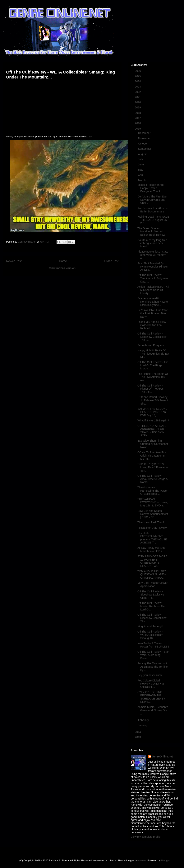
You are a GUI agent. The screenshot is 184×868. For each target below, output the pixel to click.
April (141, 175)
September (145, 149)
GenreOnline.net (162, 757)
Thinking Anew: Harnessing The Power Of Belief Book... (152, 491)
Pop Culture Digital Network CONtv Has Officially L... (151, 684)
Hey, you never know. (150, 675)
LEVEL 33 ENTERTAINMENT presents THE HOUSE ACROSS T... (152, 538)
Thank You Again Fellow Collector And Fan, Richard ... (152, 325)
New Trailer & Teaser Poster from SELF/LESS (153, 645)
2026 (138, 71)
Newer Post (14, 261)
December (145, 133)
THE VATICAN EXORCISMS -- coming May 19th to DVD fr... (153, 502)
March (142, 180)
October (143, 144)
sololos (142, 860)
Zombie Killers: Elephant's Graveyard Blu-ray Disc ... (153, 710)
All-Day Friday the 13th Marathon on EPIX (151, 550)
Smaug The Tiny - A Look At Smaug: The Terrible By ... (153, 667)
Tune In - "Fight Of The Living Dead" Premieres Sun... (153, 467)
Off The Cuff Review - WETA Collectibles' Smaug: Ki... (150, 635)
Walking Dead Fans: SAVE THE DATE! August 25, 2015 (153, 220)
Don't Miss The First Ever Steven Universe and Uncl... (152, 200)
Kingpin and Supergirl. (151, 626)
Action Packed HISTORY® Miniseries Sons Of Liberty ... (153, 290)
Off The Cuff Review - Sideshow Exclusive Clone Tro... (151, 595)
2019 (138, 107)
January (143, 725)
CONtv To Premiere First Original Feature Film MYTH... (152, 456)
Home (63, 261)
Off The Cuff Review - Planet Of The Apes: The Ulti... (151, 389)
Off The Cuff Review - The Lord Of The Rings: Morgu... (153, 365)
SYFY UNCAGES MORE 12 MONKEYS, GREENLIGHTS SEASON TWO (152, 561)
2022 (138, 92)
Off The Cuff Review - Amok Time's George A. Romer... (153, 479)
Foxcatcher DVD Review (152, 528)
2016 (138, 123)
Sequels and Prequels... (152, 345)
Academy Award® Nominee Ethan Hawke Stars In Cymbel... (153, 302)
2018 (138, 113)
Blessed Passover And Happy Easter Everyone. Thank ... (151, 188)
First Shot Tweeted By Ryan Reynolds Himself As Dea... (153, 267)
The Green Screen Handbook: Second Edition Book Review (151, 232)
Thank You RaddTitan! (151, 522)
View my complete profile (146, 837)
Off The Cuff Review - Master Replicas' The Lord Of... (151, 606)
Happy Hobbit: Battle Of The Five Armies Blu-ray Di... (153, 354)
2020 (138, 102)
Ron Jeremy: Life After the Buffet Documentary (153, 210)
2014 (138, 732)
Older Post (111, 261)
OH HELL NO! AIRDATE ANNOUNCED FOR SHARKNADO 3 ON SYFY (152, 431)
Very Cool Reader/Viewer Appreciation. (152, 584)
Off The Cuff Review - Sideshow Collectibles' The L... (152, 337)
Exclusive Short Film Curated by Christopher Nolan (153, 444)
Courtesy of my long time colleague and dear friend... (152, 243)
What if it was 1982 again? (153, 420)
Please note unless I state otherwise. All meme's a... (153, 255)
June (141, 164)
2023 (138, 87)
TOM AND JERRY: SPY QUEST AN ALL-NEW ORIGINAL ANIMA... (152, 575)
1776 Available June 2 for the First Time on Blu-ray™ (152, 313)
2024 (138, 81)
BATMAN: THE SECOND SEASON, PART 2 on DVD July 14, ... (152, 412)
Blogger (165, 860)
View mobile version (62, 268)
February (144, 720)
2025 (138, 76)
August (143, 154)
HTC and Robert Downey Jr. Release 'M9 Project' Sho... (153, 400)
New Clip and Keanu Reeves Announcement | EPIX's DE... (153, 514)
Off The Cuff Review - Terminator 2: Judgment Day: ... (153, 278)
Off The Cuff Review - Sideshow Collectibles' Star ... (152, 618)
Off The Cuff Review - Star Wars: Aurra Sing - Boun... (153, 655)
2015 (138, 129)
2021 (138, 97)
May (141, 170)
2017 (138, 118)
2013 (138, 737)
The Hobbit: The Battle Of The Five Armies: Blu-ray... (153, 377)
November (145, 138)
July (141, 159)
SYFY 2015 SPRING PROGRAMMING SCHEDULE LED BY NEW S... (151, 697)
